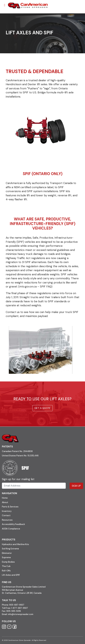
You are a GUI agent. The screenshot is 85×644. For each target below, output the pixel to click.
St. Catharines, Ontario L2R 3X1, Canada (22, 593)
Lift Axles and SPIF (11, 575)
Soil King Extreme (10, 549)
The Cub (6, 566)
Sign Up (76, 486)
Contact (6, 515)
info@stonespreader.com (21, 614)
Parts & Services (10, 507)
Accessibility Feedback (13, 524)
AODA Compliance (11, 529)
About (5, 502)
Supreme (6, 557)
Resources (7, 520)
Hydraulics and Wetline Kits (15, 544)
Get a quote (42, 408)
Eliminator (7, 553)
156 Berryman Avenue (12, 590)
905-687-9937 (17, 605)
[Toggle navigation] (5, 5)
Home (5, 498)
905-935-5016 (13, 611)
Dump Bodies (8, 562)
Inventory (7, 511)
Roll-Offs (6, 571)
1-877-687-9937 (20, 608)
